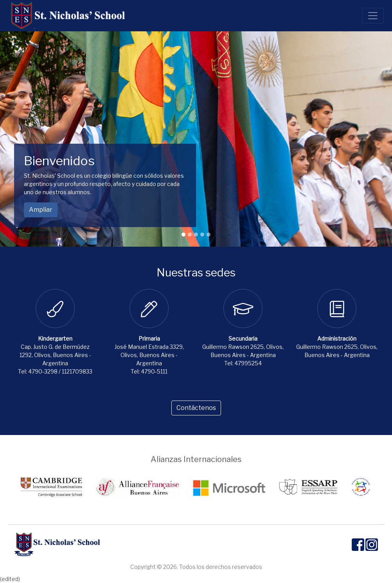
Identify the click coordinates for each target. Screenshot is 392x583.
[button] (23, 135)
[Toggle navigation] (373, 16)
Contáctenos (196, 408)
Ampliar (41, 210)
